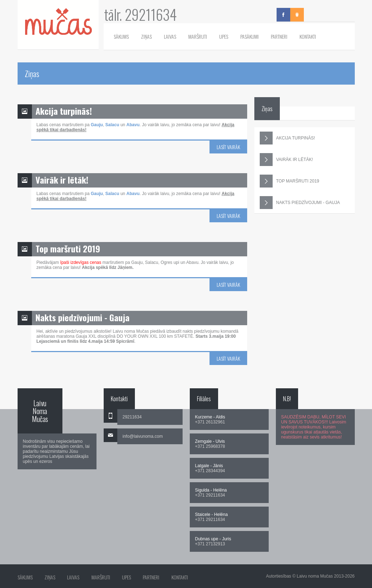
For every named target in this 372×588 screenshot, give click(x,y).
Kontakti (308, 36)
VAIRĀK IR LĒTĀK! (286, 160)
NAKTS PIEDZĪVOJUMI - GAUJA (300, 203)
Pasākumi (249, 36)
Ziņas (146, 36)
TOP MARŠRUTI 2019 (289, 181)
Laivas (170, 36)
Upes (224, 36)
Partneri (279, 36)
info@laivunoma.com (143, 436)
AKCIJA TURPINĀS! (287, 138)
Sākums (121, 36)
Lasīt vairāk (228, 147)
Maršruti (198, 36)
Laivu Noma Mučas (40, 411)
